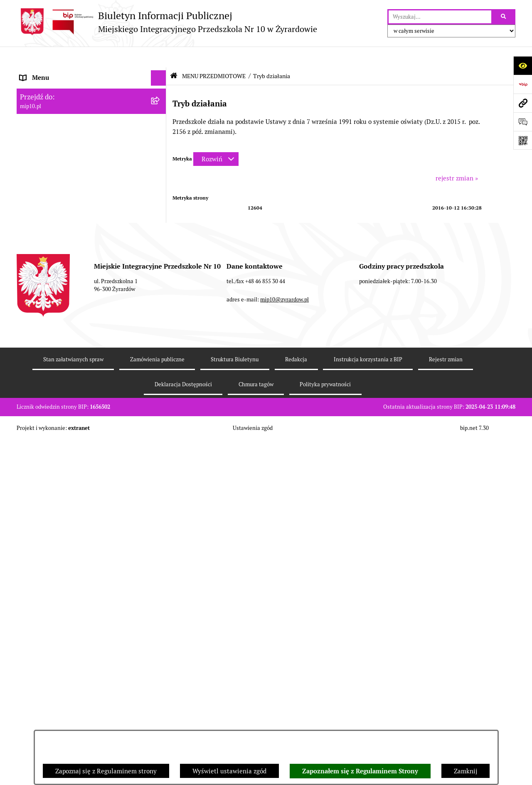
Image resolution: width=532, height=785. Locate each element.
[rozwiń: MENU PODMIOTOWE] (160, 88)
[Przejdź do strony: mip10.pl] (523, 103)
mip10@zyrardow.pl (284, 682)
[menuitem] (91, 125)
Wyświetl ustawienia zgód (229, 771)
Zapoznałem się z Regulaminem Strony (360, 771)
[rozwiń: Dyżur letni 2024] (160, 554)
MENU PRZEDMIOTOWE (214, 55)
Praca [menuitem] (28, 443)
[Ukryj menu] (159, 57)
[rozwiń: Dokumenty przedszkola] (160, 428)
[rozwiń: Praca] (160, 443)
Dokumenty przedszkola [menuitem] (54, 428)
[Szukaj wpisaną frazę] (504, 17)
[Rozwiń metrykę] (216, 138)
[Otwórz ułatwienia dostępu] (523, 65)
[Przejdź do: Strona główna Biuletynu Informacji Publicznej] (174, 55)
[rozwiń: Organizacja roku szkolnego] (160, 506)
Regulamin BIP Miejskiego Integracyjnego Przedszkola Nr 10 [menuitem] (79, 479)
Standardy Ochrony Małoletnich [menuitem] (65, 569)
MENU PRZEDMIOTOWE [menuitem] (55, 104)
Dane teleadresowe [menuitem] (47, 73)
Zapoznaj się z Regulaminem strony (106, 771)
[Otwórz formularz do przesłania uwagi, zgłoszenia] (523, 122)
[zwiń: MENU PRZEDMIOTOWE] (160, 104)
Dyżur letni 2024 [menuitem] (44, 553)
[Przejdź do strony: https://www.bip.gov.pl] (523, 84)
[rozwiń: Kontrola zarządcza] (160, 407)
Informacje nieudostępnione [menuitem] (60, 459)
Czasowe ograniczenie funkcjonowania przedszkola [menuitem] (75, 526)
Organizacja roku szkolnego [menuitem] (59, 506)
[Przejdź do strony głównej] (167, 22)
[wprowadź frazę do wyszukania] (440, 17)
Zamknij (465, 771)
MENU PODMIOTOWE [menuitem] (51, 88)
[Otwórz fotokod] (523, 140)
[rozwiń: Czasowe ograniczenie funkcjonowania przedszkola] (160, 522)
